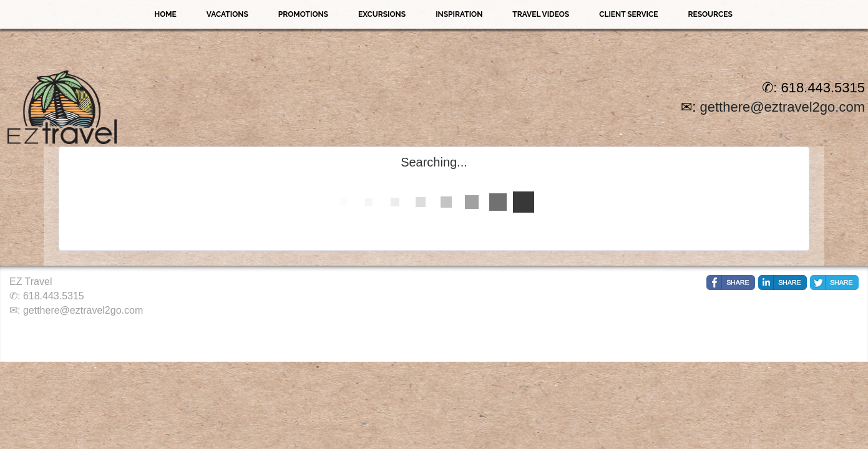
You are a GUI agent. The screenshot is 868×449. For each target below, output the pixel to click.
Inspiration (459, 14)
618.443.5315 (54, 296)
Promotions (303, 14)
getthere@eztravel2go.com (783, 107)
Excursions (382, 14)
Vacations (227, 14)
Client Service (628, 14)
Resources (710, 14)
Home (165, 14)
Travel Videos (541, 14)
